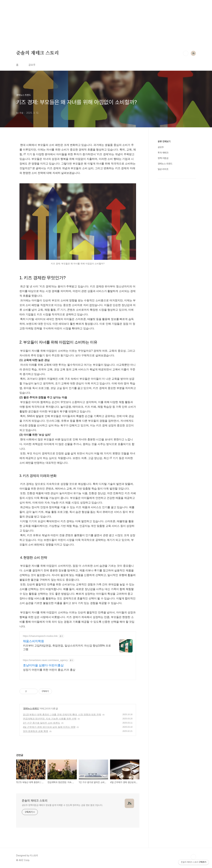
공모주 (32, 65)
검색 (186, 53)
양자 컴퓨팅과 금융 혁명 (36, 731)
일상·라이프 (163, 169)
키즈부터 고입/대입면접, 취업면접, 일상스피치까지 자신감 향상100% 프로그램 (67, 647)
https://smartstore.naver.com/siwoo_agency (45, 660)
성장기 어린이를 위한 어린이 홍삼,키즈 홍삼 (49, 670)
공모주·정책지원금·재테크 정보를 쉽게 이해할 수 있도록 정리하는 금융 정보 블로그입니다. (62, 805)
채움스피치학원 (33, 641)
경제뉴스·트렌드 (31, 708)
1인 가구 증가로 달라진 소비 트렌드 (42, 723)
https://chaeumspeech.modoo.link (40, 636)
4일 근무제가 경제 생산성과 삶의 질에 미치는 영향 (49, 727)
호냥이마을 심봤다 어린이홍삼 (43, 665)
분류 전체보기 (164, 141)
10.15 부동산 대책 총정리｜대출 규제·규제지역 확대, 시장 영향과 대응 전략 (62, 714)
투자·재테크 (163, 153)
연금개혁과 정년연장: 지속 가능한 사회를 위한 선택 (50, 719)
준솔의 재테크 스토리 (38, 53)
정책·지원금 (163, 158)
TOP (193, 857)
